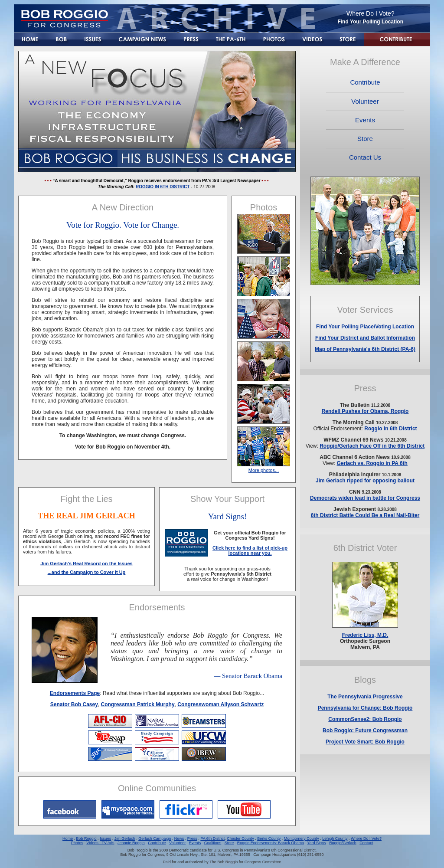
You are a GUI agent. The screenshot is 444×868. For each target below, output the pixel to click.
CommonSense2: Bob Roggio (365, 719)
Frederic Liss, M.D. (365, 635)
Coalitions (213, 843)
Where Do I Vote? (366, 839)
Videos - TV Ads (100, 843)
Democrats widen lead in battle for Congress (365, 498)
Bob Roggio (87, 839)
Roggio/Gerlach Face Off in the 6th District (372, 446)
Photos (77, 843)
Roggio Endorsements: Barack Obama (271, 843)
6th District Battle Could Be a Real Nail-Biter (365, 515)
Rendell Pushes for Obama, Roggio (365, 411)
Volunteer (177, 843)
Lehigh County (335, 839)
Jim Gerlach (125, 839)
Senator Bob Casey (74, 704)
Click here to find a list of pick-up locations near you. (250, 550)
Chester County (240, 839)
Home (68, 839)
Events (195, 843)
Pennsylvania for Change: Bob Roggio (365, 708)
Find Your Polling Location (370, 22)
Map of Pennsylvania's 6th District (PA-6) (365, 349)
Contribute (157, 843)
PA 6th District (212, 839)
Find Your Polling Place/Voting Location (365, 327)
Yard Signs (316, 843)
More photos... (264, 470)
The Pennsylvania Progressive (365, 697)
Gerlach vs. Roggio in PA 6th (372, 463)
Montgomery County (302, 839)
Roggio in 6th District (390, 429)
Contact (366, 843)
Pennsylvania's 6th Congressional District (280, 850)
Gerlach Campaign (155, 839)
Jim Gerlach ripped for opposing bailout (365, 481)
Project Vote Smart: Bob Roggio (365, 742)
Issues (105, 839)
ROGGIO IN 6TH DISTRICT (163, 187)
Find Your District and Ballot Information (365, 338)
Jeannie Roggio (131, 843)
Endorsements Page (75, 693)
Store (229, 843)
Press (192, 839)
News (179, 839)
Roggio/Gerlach (343, 843)
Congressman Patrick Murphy (138, 704)
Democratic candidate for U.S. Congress (204, 850)
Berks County (269, 839)
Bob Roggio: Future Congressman (365, 730)
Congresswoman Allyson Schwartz (220, 704)
